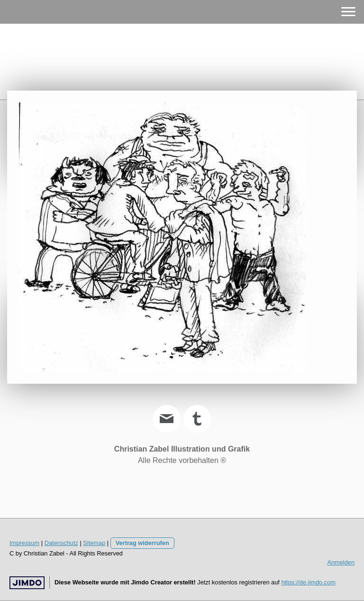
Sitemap (94, 543)
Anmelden (341, 562)
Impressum (24, 543)
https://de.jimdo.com (308, 582)
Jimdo (27, 583)
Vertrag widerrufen (142, 543)
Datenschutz (61, 543)
